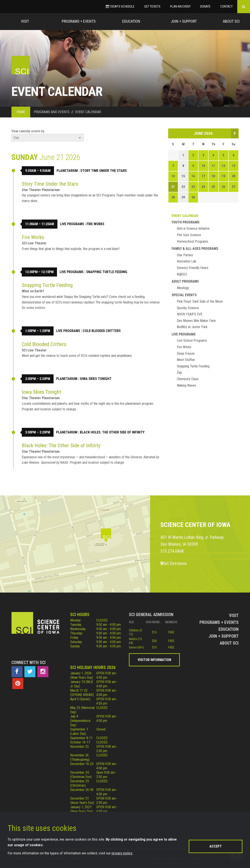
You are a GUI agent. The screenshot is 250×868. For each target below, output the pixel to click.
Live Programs (72, 224)
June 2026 (203, 133)
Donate (205, 6)
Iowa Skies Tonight (96, 379)
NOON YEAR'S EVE (190, 314)
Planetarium (67, 171)
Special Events (184, 295)
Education (131, 21)
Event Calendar (185, 216)
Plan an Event (180, 6)
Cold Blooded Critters (102, 331)
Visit (25, 21)
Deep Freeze (186, 353)
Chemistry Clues (188, 379)
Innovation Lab (187, 261)
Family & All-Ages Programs (195, 249)
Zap (179, 372)
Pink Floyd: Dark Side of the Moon (200, 301)
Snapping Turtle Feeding (107, 272)
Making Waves (186, 385)
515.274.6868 (172, 551)
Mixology (183, 288)
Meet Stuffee (186, 360)
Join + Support (184, 21)
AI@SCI (182, 274)
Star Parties (185, 255)
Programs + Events (79, 21)
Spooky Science (188, 308)
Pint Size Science (189, 235)
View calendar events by (28, 131)
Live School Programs (192, 341)
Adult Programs (185, 281)
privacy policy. (122, 853)
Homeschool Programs (192, 241)
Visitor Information (154, 660)
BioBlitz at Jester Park (192, 327)
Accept (216, 846)
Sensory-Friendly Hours (193, 268)
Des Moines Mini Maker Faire (196, 321)
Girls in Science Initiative (193, 228)
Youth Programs (186, 222)
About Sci (231, 21)
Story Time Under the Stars (104, 171)
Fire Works (95, 224)
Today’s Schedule (120, 6)
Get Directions (174, 563)
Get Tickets (152, 6)
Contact (226, 6)
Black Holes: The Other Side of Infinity (112, 432)
